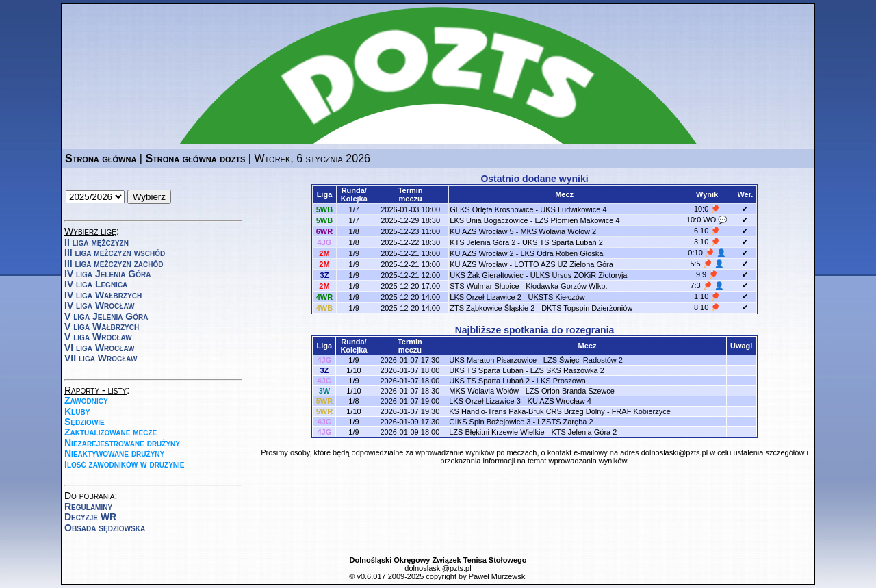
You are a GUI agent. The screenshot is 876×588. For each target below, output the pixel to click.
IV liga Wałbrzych (103, 295)
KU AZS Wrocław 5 (481, 231)
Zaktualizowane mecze (111, 432)
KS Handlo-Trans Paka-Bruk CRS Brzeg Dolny (527, 411)
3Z (325, 275)
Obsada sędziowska (105, 528)
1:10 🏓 (707, 296)
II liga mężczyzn (96, 242)
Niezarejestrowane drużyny (122, 443)
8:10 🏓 (707, 307)
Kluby (77, 411)
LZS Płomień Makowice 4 (577, 220)
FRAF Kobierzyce (641, 411)
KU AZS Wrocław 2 (481, 253)
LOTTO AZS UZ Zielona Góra (564, 264)
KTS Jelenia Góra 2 (482, 242)
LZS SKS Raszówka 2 (567, 370)
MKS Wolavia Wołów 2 (558, 231)
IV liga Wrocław (100, 305)
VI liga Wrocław (100, 348)
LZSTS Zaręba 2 (565, 422)
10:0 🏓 (707, 209)
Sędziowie (85, 422)
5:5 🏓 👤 (707, 264)
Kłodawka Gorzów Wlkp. (566, 286)
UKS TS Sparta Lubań (486, 370)
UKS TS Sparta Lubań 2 (563, 242)
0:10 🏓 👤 (707, 253)
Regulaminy (88, 507)
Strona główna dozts (195, 158)
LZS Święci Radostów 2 (583, 360)
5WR (324, 401)
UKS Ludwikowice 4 (573, 209)
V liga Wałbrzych (102, 327)
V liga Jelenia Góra (106, 316)
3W (325, 391)
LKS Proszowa (561, 381)
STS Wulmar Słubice (484, 286)
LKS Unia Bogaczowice (489, 220)
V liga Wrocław (98, 337)
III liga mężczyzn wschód (115, 253)
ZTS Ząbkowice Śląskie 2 (492, 308)
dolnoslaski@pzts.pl (674, 452)
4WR (324, 297)
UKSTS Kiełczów (557, 297)
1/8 (354, 231)
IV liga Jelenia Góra (107, 274)
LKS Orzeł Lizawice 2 (486, 297)
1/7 (354, 209)
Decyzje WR (90, 517)
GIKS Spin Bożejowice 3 (490, 422)
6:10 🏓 (707, 231)
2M (324, 253)
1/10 (353, 370)
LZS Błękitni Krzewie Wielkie (497, 432)
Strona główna (101, 158)
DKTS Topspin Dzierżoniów (587, 308)
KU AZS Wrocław (478, 264)
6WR (324, 231)
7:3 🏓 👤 (707, 285)
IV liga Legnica (96, 284)
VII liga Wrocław (101, 358)
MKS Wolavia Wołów (484, 391)
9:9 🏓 (707, 274)
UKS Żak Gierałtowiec (487, 275)
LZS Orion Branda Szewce (570, 391)
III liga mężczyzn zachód (114, 264)
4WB (324, 308)
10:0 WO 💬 (707, 220)
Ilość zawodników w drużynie (125, 464)
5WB (324, 209)
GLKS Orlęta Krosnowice (491, 209)
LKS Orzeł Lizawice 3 (485, 401)
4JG (325, 242)
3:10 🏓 (707, 242)
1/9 (354, 253)
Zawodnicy (86, 400)
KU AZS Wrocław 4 (559, 401)
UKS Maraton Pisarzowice (493, 360)
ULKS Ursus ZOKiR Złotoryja (579, 275)
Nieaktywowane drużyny (114, 453)
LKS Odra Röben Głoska (562, 253)
